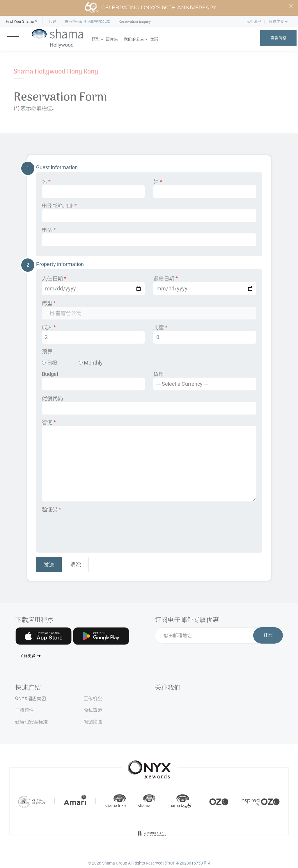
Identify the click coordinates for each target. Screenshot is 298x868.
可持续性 (24, 710)
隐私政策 (93, 710)
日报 (50, 363)
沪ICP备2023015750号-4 (188, 863)
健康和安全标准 (31, 722)
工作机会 (93, 698)
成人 (93, 334)
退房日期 (205, 285)
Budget (93, 381)
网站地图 (93, 722)
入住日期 (93, 285)
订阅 (268, 635)
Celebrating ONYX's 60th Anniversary (150, 8)
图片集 (112, 40)
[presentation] (86, 528)
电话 (149, 236)
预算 (47, 351)
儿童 (205, 334)
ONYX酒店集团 (31, 698)
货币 (205, 381)
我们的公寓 (134, 40)
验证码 (52, 509)
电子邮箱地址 (149, 212)
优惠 (154, 40)
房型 (149, 310)
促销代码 (149, 405)
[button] (20, 22)
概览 (96, 40)
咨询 (149, 460)
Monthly (91, 363)
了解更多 (28, 656)
